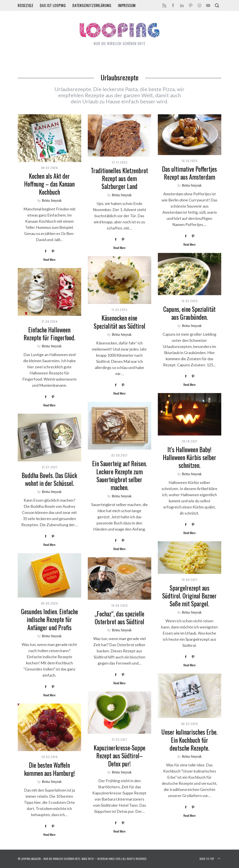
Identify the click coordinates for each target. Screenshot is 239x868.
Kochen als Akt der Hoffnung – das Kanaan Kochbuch (49, 184)
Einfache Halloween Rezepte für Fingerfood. (49, 334)
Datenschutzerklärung (92, 5)
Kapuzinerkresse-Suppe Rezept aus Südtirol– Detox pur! (119, 756)
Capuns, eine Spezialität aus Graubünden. (189, 313)
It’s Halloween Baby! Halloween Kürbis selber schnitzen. (190, 457)
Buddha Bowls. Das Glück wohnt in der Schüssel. (49, 479)
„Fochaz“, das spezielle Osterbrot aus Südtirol (119, 618)
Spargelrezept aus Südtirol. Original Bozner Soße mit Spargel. (189, 596)
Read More (49, 260)
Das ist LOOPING (53, 5)
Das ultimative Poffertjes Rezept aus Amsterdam (189, 173)
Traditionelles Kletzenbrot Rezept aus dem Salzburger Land (119, 178)
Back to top (210, 859)
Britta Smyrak (52, 200)
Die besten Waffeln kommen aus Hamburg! (49, 769)
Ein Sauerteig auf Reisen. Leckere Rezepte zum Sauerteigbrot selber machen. (119, 475)
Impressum (127, 5)
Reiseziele (25, 5)
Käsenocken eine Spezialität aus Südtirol (119, 322)
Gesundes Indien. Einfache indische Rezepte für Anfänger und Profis (49, 619)
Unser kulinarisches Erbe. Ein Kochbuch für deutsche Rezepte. (189, 740)
